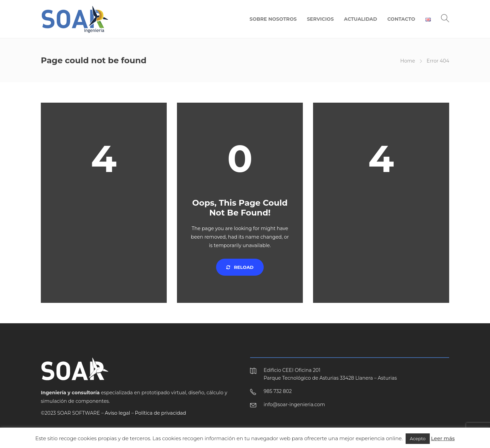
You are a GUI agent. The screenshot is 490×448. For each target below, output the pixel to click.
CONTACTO (401, 19)
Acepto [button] (418, 438)
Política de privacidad (161, 413)
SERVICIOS (320, 19)
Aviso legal (117, 413)
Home (407, 61)
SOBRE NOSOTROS (273, 19)
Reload (240, 267)
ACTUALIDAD (361, 19)
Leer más (443, 438)
